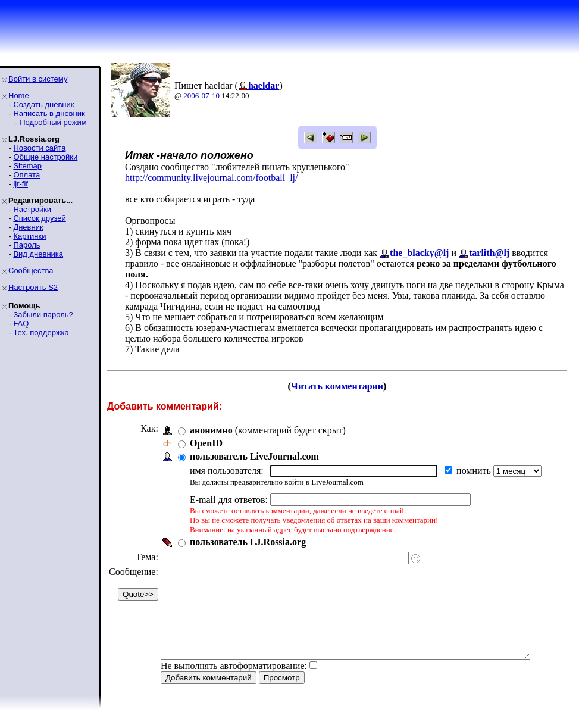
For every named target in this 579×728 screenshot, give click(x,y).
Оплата (26, 175)
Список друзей (39, 218)
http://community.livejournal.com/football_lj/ (211, 178)
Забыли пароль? (43, 315)
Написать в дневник (49, 113)
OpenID (206, 443)
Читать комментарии (342, 386)
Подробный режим (53, 122)
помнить (475, 471)
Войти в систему (38, 79)
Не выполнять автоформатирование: (234, 684)
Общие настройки (45, 157)
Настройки (32, 209)
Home (19, 96)
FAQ (21, 324)
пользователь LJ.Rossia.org (248, 542)
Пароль (26, 245)
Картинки (29, 236)
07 (206, 96)
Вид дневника (38, 254)
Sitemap (27, 166)
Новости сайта (39, 148)
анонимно (211, 430)
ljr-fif (21, 184)
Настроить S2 (33, 287)
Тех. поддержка (41, 332)
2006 (191, 96)
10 (216, 96)
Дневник (28, 227)
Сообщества (31, 271)
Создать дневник (43, 104)
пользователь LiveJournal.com (254, 456)
